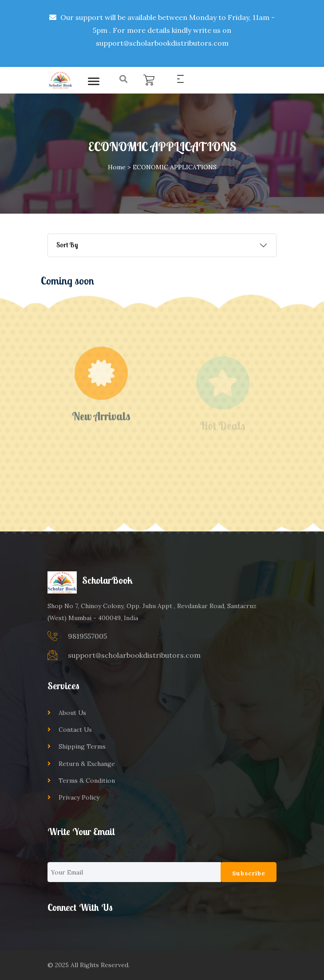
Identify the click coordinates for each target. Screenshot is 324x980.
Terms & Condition (87, 781)
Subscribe (249, 873)
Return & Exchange (87, 764)
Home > (119, 167)
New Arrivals (101, 423)
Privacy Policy (79, 797)
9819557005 (87, 636)
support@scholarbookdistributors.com (134, 655)
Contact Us (75, 730)
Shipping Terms (82, 746)
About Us (72, 713)
